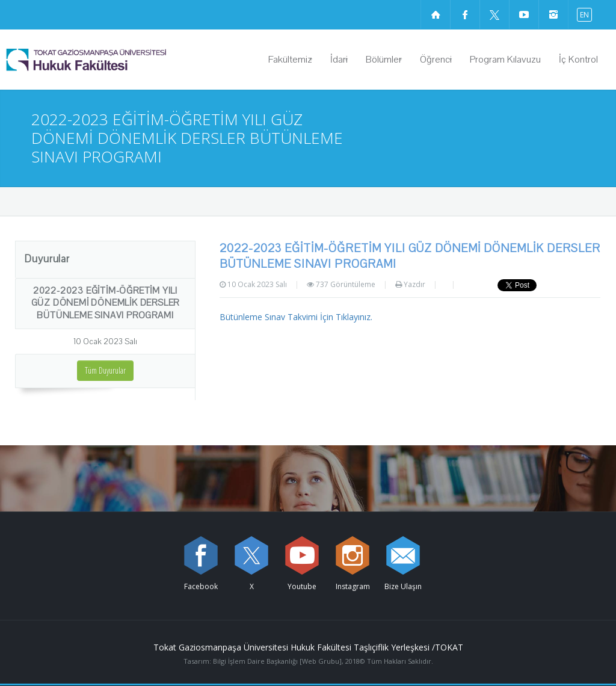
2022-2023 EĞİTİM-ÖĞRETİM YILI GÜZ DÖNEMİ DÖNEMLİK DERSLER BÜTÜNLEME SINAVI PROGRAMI (106, 303)
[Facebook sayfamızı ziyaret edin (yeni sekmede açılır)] (465, 14)
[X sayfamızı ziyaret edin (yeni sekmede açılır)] (494, 14)
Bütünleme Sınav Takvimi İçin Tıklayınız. (296, 317)
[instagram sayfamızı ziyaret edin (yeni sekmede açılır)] (553, 14)
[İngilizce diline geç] (582, 14)
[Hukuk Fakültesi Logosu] (117, 60)
